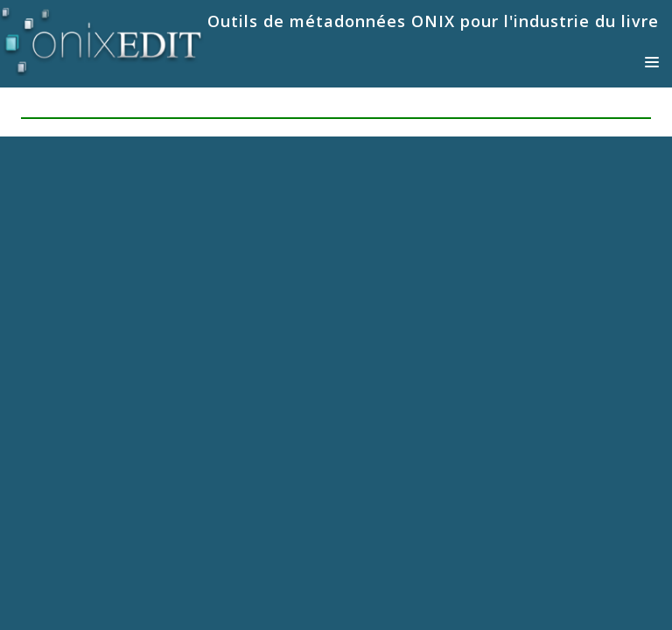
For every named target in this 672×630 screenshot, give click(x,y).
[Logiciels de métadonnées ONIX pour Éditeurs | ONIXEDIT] (102, 38)
